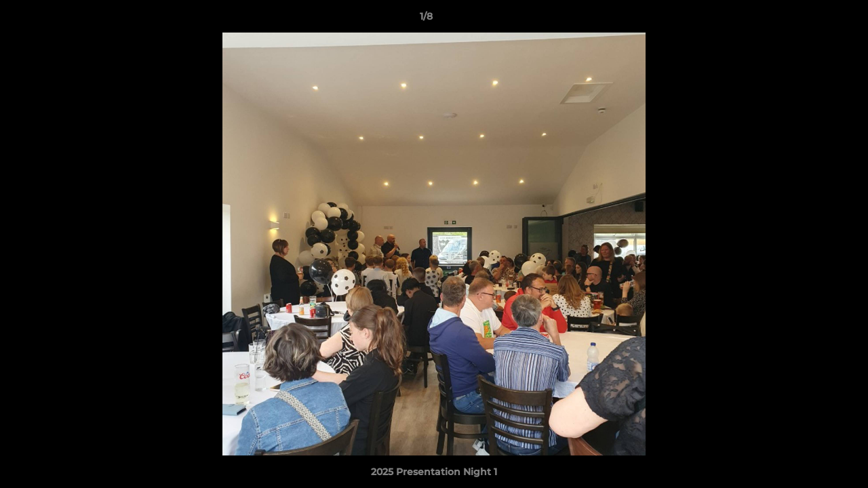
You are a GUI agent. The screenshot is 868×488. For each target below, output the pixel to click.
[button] (811, 20)
